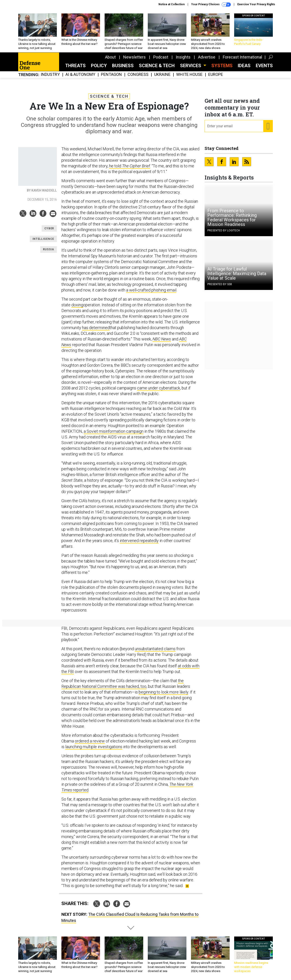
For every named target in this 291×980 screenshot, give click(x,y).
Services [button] (191, 66)
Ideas (244, 66)
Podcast (161, 57)
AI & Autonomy (80, 75)
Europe (216, 75)
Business (123, 66)
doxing (77, 305)
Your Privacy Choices (211, 5)
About (110, 57)
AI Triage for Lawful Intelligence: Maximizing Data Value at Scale (237, 274)
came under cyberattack (159, 388)
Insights (183, 57)
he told (130, 166)
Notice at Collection (172, 4)
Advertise (207, 57)
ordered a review (90, 741)
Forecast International (242, 57)
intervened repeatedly (139, 541)
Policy (99, 66)
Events (264, 66)
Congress (138, 75)
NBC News (162, 339)
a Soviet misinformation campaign (114, 431)
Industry (50, 75)
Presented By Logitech (224, 230)
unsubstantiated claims (155, 649)
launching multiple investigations (94, 747)
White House (189, 75)
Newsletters (134, 57)
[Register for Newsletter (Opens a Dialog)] (268, 126)
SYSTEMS (222, 66)
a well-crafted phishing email (151, 290)
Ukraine (162, 75)
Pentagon (111, 75)
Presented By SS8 (220, 284)
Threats (75, 66)
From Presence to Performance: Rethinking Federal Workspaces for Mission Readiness (232, 217)
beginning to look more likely (163, 692)
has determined (96, 328)
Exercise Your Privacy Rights (256, 4)
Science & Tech (157, 66)
